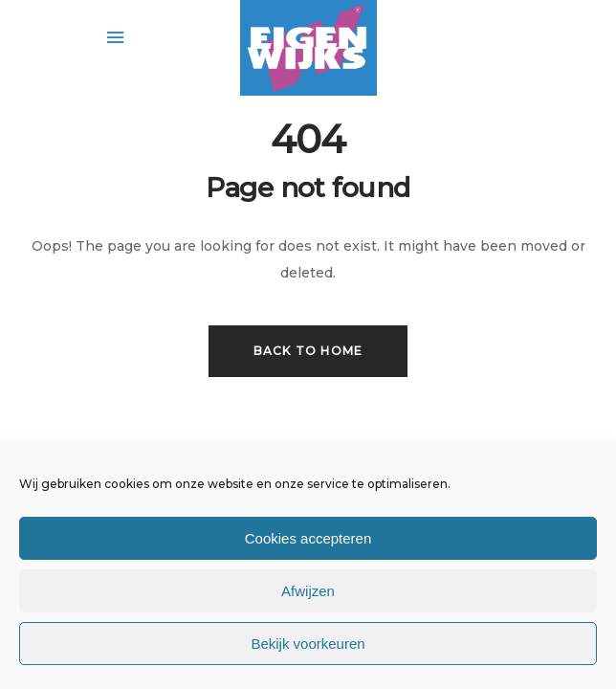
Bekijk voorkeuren (308, 644)
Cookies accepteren (308, 538)
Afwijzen (308, 591)
